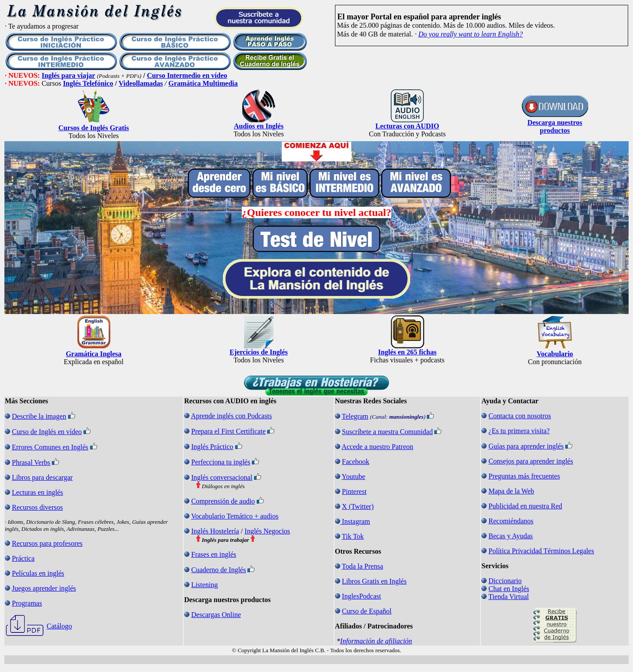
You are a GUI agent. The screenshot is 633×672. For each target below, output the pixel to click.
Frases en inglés (214, 554)
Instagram (356, 521)
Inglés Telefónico (88, 83)
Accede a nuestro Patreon (377, 447)
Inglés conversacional (222, 477)
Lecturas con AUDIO (407, 126)
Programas (27, 603)
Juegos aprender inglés (44, 588)
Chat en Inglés (509, 589)
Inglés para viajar (69, 75)
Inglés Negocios (267, 531)
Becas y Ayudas (511, 536)
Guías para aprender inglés (526, 446)
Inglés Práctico (212, 447)
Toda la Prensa (363, 566)
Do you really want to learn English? (471, 34)
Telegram (355, 416)
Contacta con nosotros (520, 416)
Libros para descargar (42, 477)
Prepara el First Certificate (228, 431)
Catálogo (59, 626)
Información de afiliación (376, 641)
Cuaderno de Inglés (218, 570)
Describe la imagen (39, 416)
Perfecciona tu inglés (221, 462)
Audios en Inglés (259, 126)
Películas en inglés (38, 573)
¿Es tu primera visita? (519, 431)
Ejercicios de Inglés (258, 352)
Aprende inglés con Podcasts (231, 416)
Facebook (356, 462)
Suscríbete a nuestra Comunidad (387, 432)
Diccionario (505, 581)
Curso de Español (367, 611)
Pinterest (354, 491)
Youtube (353, 477)
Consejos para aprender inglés (531, 461)
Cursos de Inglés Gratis (94, 128)
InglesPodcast (362, 596)
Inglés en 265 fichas (407, 352)
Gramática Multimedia (203, 83)
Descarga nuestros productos (555, 126)
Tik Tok (353, 536)
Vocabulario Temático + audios (235, 516)
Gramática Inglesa (94, 354)
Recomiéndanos (511, 521)
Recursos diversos (37, 507)
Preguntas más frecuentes (524, 476)
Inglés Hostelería (215, 531)
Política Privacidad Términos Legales (541, 551)
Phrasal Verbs (31, 462)
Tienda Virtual (509, 597)
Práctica (23, 558)
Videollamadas (141, 83)
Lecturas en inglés (37, 492)
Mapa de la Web (511, 491)
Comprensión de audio (223, 501)
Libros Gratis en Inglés (374, 581)
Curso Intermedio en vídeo (187, 75)
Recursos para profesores (47, 543)
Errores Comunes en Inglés (50, 447)
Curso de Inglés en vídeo (47, 432)
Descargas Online (216, 615)
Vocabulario (555, 354)
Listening (204, 585)
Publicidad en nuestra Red (525, 506)
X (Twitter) (358, 506)
